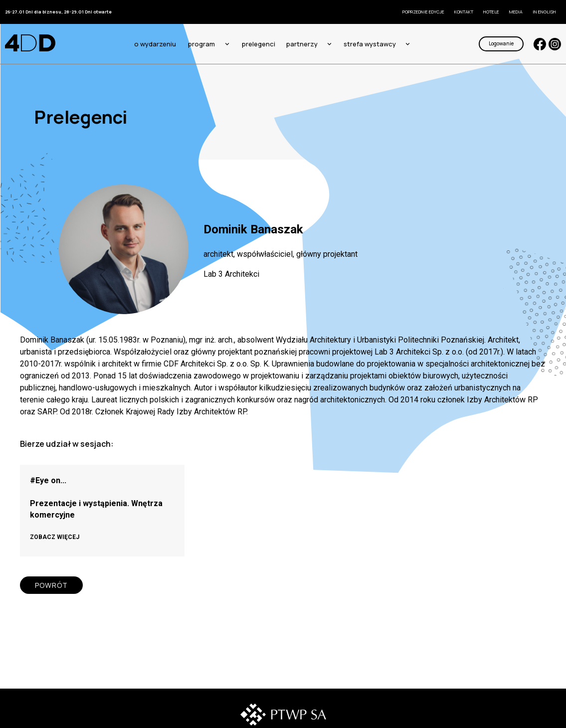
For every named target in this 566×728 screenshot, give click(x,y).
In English (544, 12)
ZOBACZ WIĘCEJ (55, 537)
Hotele (491, 12)
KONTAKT (464, 12)
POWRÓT (51, 585)
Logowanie (501, 43)
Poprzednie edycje (423, 12)
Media (516, 12)
